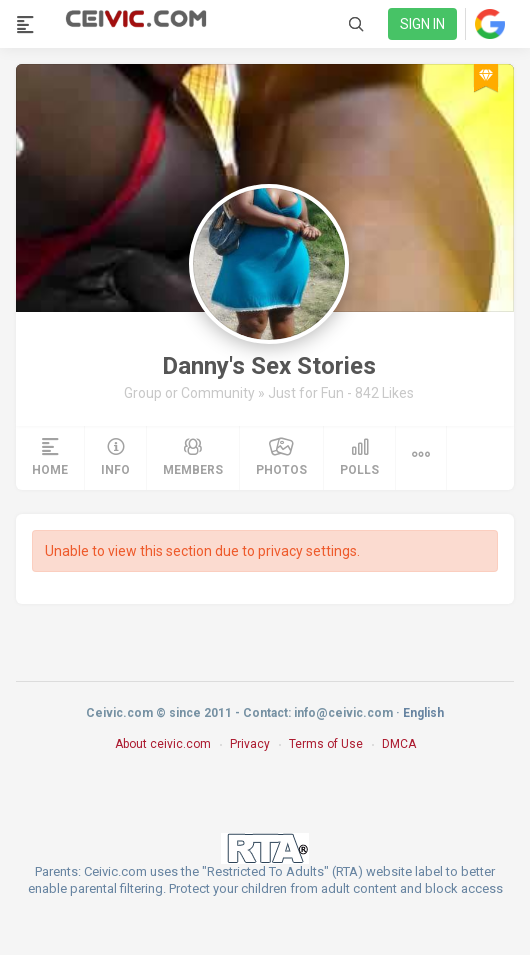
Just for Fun (307, 393)
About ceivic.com (163, 744)
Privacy (250, 744)
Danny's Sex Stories (269, 366)
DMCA (399, 744)
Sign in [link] (422, 24)
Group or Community (191, 393)
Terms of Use (326, 744)
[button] (421, 458)
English (423, 713)
